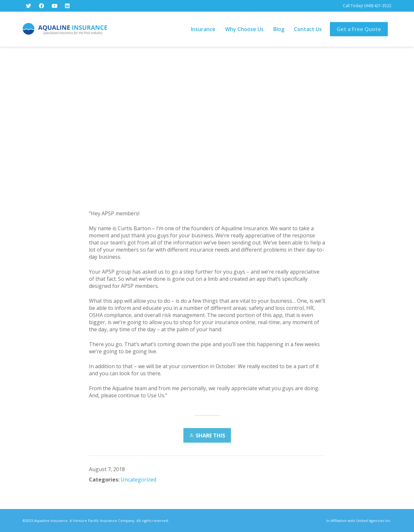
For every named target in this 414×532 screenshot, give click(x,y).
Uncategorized (138, 480)
